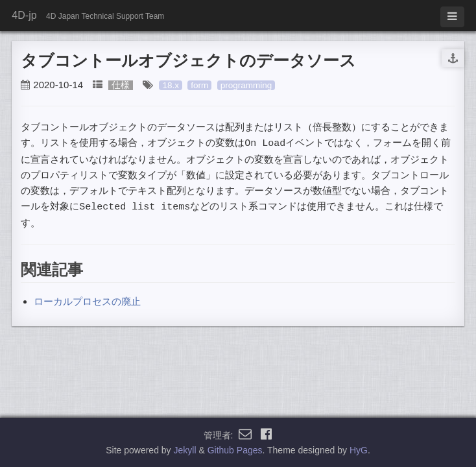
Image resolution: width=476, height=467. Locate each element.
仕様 (121, 85)
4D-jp (24, 15)
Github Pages (235, 450)
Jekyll (185, 450)
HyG (359, 450)
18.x (171, 85)
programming (246, 85)
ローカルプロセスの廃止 (87, 300)
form (199, 85)
